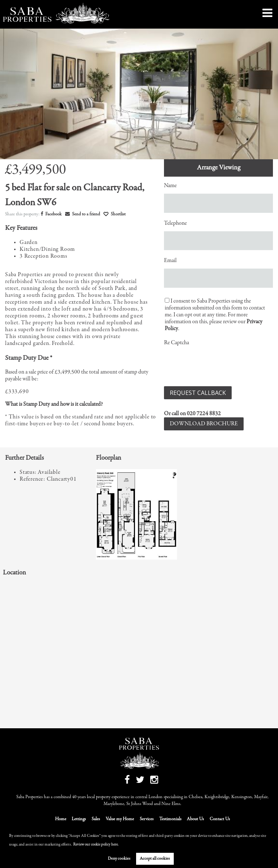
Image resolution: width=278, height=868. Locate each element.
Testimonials (170, 819)
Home (61, 819)
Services (147, 819)
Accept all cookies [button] (155, 859)
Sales (96, 819)
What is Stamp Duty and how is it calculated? (54, 404)
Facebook (51, 214)
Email (170, 261)
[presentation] (219, 365)
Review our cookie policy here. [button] (96, 845)
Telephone (175, 223)
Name (170, 186)
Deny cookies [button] (119, 859)
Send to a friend (83, 214)
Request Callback (198, 393)
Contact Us (220, 819)
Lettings (79, 819)
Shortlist (118, 214)
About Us (195, 819)
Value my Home (120, 819)
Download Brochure (204, 424)
